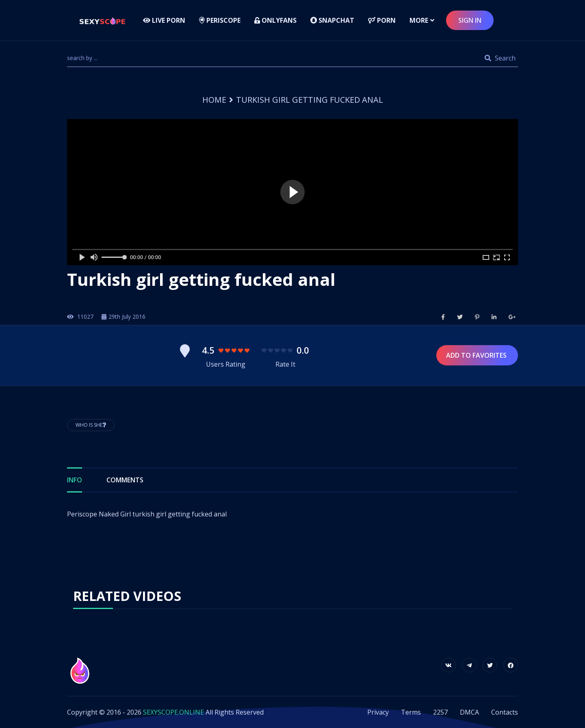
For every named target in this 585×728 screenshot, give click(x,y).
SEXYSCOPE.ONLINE (173, 712)
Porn (382, 20)
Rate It (285, 364)
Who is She (91, 425)
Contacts (505, 712)
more (419, 20)
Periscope (220, 20)
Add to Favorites (477, 355)
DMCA (469, 712)
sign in (470, 20)
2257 (440, 712)
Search (500, 58)
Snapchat (332, 20)
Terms (411, 712)
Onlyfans (275, 20)
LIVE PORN (164, 20)
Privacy (378, 712)
